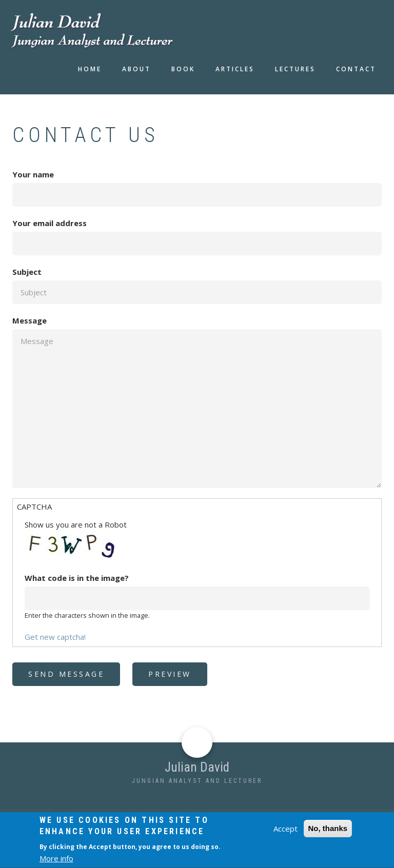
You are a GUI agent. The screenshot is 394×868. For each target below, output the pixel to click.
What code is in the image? (77, 578)
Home (90, 69)
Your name (33, 174)
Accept (285, 835)
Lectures (295, 69)
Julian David (197, 767)
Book (183, 69)
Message (29, 320)
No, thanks (328, 834)
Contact (356, 69)
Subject (27, 272)
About (136, 69)
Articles (235, 69)
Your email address (50, 223)
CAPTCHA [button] (34, 507)
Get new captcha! (55, 637)
